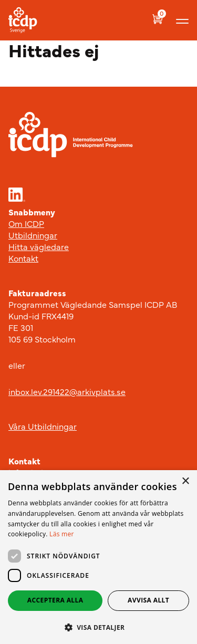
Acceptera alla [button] (55, 600)
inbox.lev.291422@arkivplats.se (67, 391)
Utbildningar (33, 235)
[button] (98, 627)
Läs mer (62, 534)
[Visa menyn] (182, 20)
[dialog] (98, 557)
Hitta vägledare (39, 246)
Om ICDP (26, 223)
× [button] (185, 481)
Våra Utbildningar (43, 426)
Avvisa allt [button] (148, 600)
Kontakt (23, 258)
